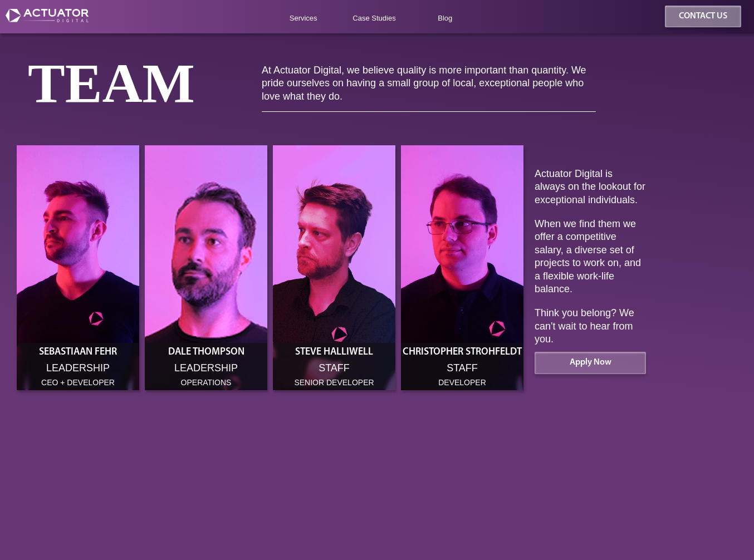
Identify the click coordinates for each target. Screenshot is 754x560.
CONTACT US (703, 16)
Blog (445, 18)
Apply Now (591, 362)
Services (303, 18)
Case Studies (374, 18)
